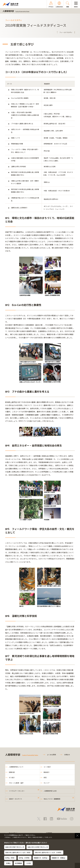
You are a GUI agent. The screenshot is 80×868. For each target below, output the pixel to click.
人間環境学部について (16, 767)
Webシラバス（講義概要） (53, 799)
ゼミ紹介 (12, 777)
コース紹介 (47, 767)
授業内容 (12, 772)
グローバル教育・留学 (16, 783)
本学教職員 (18, 863)
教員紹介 (47, 772)
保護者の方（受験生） (59, 858)
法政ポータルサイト (16, 799)
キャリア (47, 783)
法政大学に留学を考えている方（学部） (18, 852)
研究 (45, 777)
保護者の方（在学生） (41, 858)
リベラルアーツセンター (17, 791)
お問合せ (67, 755)
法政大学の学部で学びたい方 (15, 847)
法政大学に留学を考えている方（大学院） (48, 852)
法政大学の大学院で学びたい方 (38, 847)
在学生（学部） (10, 858)
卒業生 (8, 863)
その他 (29, 863)
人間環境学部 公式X (50, 791)
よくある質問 (51, 755)
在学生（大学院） (25, 858)
